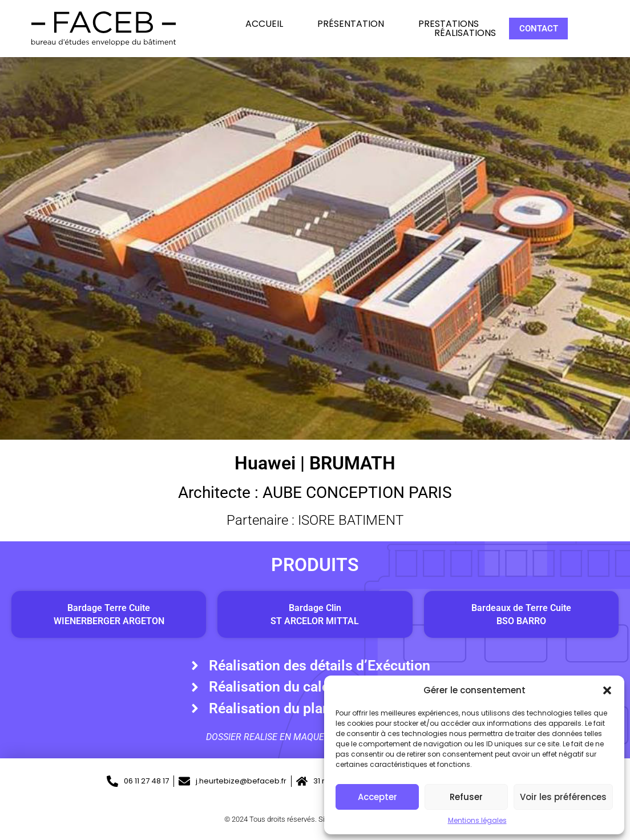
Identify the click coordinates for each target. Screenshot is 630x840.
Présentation (351, 24)
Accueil (264, 24)
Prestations (449, 24)
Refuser (466, 797)
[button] (607, 690)
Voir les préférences (563, 797)
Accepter (377, 797)
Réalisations (465, 33)
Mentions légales (477, 820)
